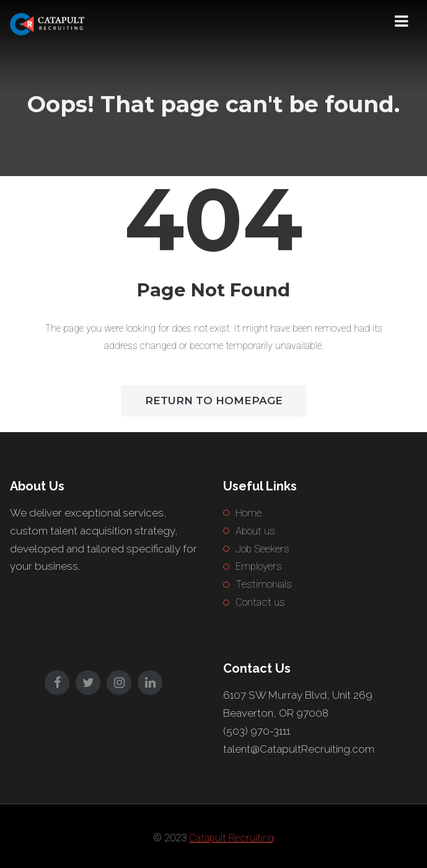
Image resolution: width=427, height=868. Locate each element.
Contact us (260, 602)
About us (255, 531)
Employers (259, 566)
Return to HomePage (214, 401)
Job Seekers (262, 549)
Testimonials (264, 584)
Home (249, 513)
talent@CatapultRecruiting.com (299, 749)
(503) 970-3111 (257, 731)
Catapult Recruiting (231, 838)
